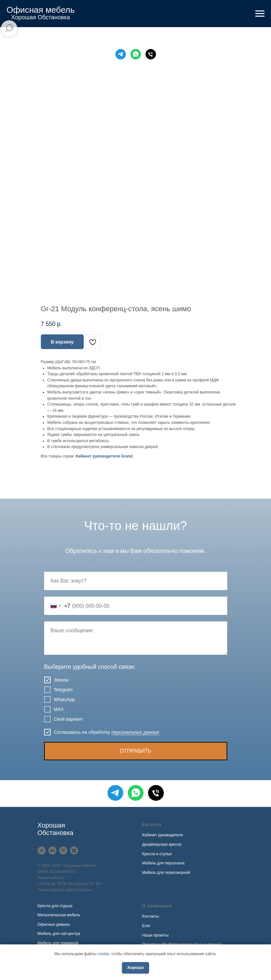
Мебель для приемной (58, 943)
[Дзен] (74, 851)
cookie (103, 954)
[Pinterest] (63, 851)
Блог (146, 926)
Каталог (152, 825)
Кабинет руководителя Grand (104, 456)
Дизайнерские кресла (162, 844)
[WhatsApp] (136, 54)
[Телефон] (151, 54)
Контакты (151, 916)
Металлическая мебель (59, 915)
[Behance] (52, 851)
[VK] (42, 851)
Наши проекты (155, 935)
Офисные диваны (54, 924)
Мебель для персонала (163, 863)
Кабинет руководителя (163, 835)
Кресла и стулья (157, 854)
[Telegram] (121, 54)
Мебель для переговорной (166, 873)
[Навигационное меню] (260, 14)
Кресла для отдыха (55, 906)
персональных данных (135, 732)
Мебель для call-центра (59, 934)
